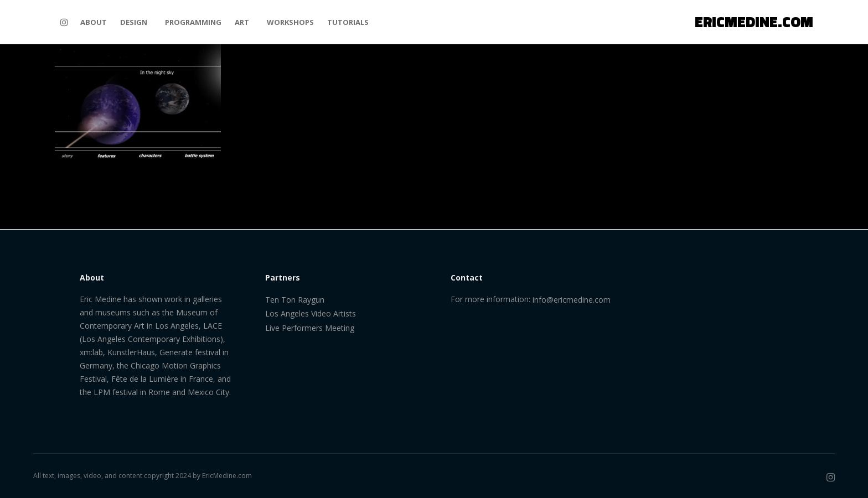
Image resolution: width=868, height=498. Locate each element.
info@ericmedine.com (572, 300)
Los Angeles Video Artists (311, 313)
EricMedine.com (227, 476)
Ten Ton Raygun (295, 300)
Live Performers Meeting (310, 328)
